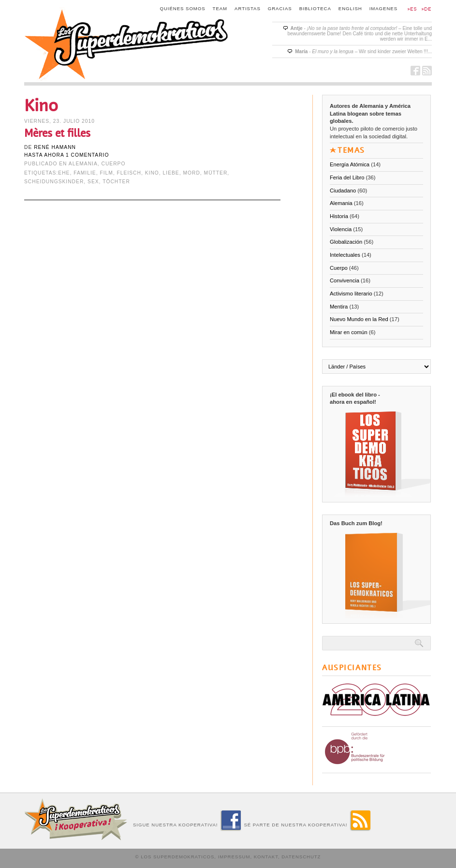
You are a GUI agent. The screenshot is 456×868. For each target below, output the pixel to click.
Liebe (171, 173)
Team (220, 8)
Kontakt (266, 857)
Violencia (341, 229)
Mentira (339, 307)
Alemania (83, 164)
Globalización (346, 242)
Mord (191, 173)
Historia (339, 216)
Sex (93, 182)
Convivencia (345, 280)
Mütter (216, 173)
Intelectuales (345, 255)
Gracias (280, 8)
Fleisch (129, 173)
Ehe (64, 173)
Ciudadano (343, 191)
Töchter (116, 182)
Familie (85, 173)
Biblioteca (315, 8)
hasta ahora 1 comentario (66, 155)
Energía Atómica (350, 164)
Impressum (234, 857)
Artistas (248, 8)
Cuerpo (114, 164)
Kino (152, 173)
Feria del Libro (347, 177)
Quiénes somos (183, 8)
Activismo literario (351, 294)
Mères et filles (57, 133)
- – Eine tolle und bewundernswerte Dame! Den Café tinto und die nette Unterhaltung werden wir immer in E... (360, 34)
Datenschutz (301, 857)
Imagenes (383, 8)
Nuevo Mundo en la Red (359, 319)
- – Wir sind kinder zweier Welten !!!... (363, 51)
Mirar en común (349, 332)
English (350, 8)
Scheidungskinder (54, 182)
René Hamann (55, 147)
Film (106, 173)
